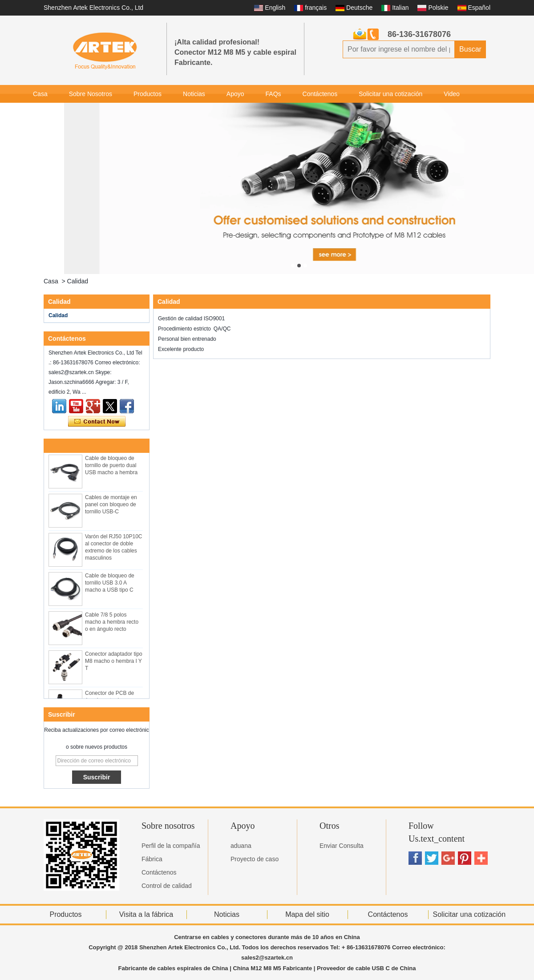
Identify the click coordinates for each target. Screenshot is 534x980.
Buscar (470, 49)
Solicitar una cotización (390, 94)
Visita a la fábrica (146, 914)
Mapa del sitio (307, 914)
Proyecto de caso (255, 859)
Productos (148, 94)
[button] (293, 266)
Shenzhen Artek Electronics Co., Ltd (93, 8)
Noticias (194, 94)
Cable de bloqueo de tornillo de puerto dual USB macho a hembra (111, 476)
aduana (241, 846)
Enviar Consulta (342, 846)
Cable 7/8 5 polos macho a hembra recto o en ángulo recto (112, 633)
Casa (40, 94)
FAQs (273, 94)
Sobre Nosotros (91, 94)
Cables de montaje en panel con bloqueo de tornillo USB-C (111, 516)
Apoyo (235, 94)
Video (452, 94)
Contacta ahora (97, 422)
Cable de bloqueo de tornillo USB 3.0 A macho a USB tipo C (110, 594)
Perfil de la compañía (171, 846)
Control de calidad (167, 886)
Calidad (58, 315)
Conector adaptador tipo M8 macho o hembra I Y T (114, 672)
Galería (43, 112)
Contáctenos (320, 94)
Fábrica (152, 859)
